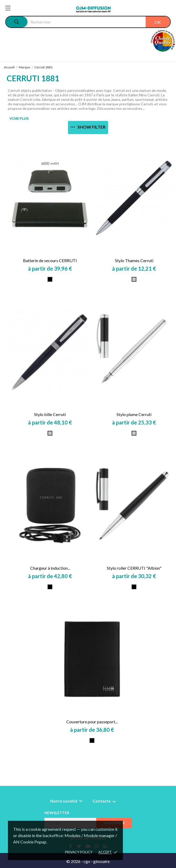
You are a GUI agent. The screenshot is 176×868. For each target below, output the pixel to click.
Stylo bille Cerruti (50, 414)
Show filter (88, 127)
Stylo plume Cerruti (134, 414)
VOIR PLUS (19, 118)
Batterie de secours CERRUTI (50, 260)
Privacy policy (79, 852)
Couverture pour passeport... (92, 722)
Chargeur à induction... (50, 568)
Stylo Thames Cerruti (134, 260)
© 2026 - (75, 861)
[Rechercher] (99, 22)
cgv (87, 861)
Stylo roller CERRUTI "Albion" (134, 568)
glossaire (101, 861)
